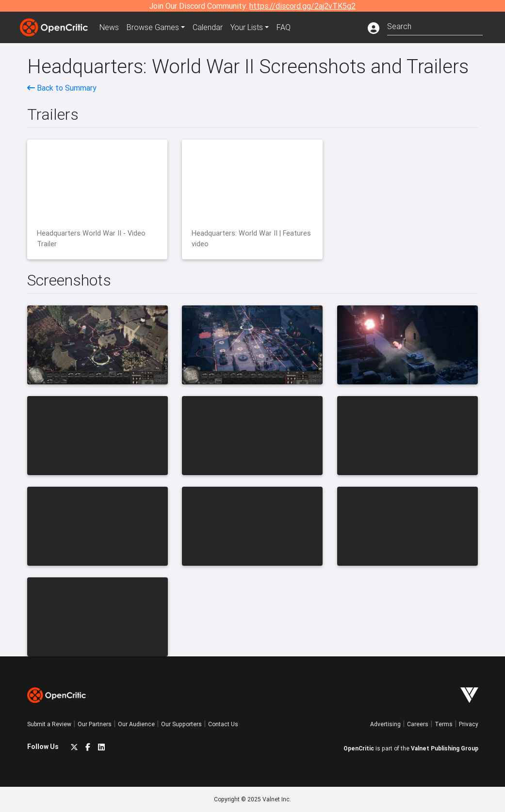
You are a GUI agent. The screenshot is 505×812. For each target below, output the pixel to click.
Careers (418, 724)
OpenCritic (359, 748)
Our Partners (95, 724)
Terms (444, 724)
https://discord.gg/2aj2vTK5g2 (302, 6)
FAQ (284, 27)
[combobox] (435, 25)
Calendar (208, 27)
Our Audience (136, 724)
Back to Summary (62, 88)
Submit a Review (49, 724)
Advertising (385, 724)
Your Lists (247, 27)
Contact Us (223, 724)
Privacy (469, 724)
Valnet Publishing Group (445, 748)
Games (153, 27)
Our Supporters (181, 724)
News (109, 27)
